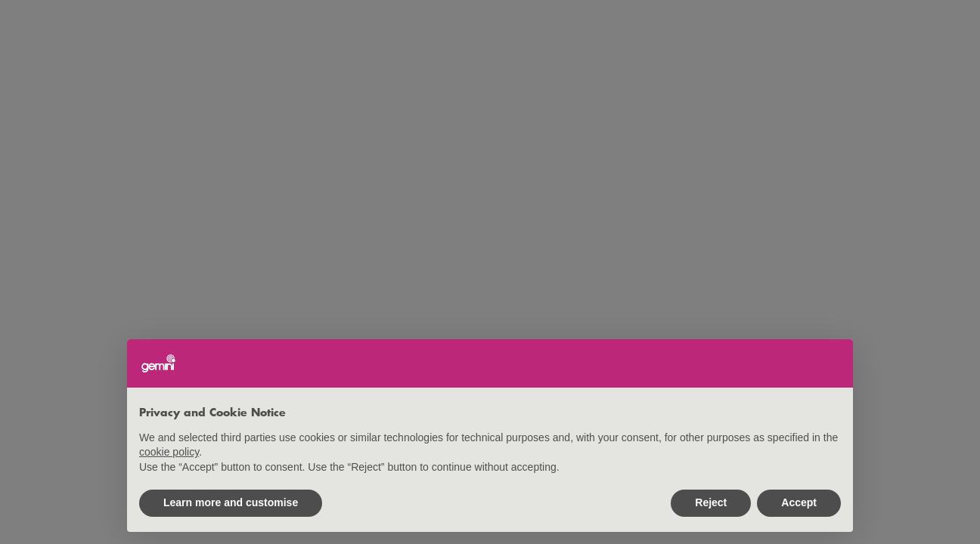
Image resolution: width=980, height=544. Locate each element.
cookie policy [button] (169, 452)
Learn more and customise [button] (231, 502)
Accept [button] (799, 502)
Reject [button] (711, 502)
